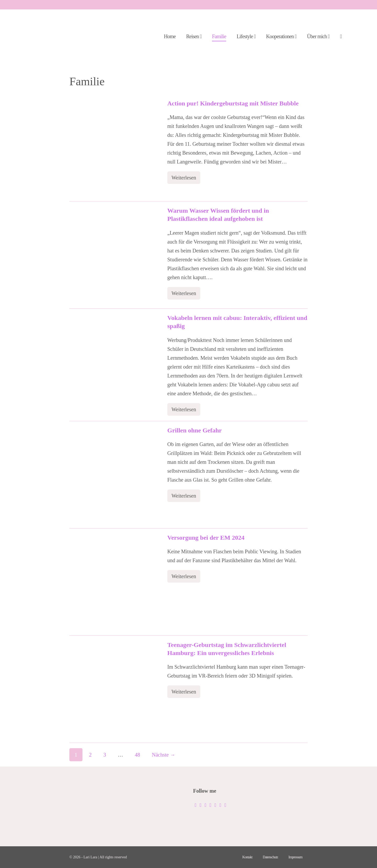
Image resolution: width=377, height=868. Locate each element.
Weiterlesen (186, 179)
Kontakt (247, 857)
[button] (341, 37)
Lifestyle (246, 36)
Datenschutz (270, 857)
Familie (219, 36)
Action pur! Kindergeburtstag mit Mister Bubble (233, 103)
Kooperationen (281, 36)
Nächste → (163, 755)
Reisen (194, 36)
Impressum (295, 857)
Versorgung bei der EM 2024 (206, 538)
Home (170, 36)
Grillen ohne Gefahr (195, 430)
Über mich (318, 36)
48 (137, 755)
